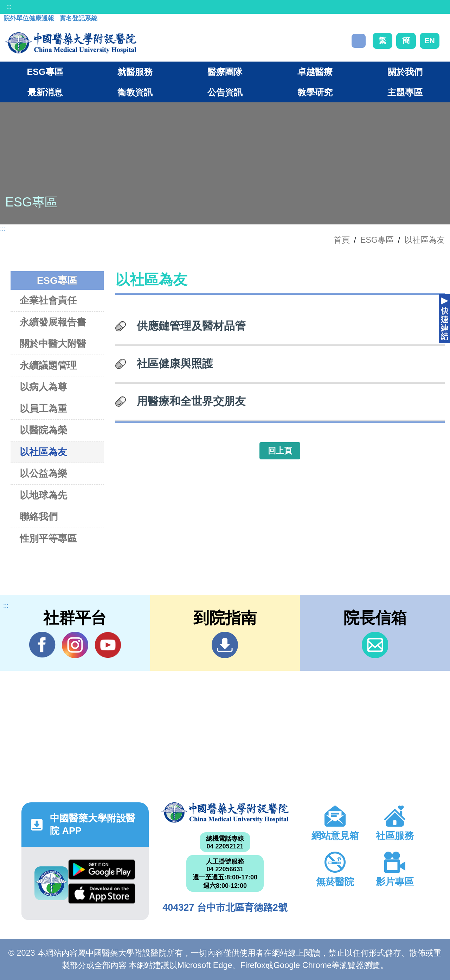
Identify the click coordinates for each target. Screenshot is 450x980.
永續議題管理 (48, 365)
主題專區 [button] (405, 92)
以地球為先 (43, 495)
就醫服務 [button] (135, 72)
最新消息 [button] (45, 92)
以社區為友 (425, 240)
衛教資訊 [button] (135, 92)
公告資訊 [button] (225, 92)
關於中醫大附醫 (53, 343)
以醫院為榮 (43, 430)
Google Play (102, 870)
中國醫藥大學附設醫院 (225, 813)
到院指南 (225, 645)
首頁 (342, 240)
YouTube (108, 645)
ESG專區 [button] (45, 72)
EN (430, 41)
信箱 (375, 645)
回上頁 (280, 451)
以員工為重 (43, 409)
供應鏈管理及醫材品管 (191, 326)
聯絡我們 (39, 517)
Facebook (42, 645)
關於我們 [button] (405, 72)
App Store (102, 893)
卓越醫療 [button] (315, 72)
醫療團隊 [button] (225, 72)
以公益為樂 (43, 473)
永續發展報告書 (53, 322)
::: (9, 7)
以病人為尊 (43, 387)
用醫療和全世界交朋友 (191, 401)
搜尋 (359, 41)
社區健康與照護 (175, 363)
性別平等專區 (48, 538)
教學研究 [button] (315, 92)
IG (75, 645)
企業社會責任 (48, 300)
